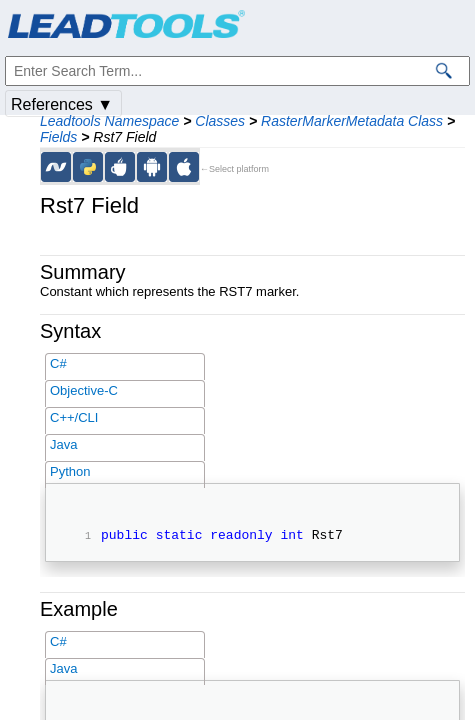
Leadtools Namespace (109, 121)
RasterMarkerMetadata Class (352, 121)
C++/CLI (74, 417)
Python (70, 471)
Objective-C (84, 390)
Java (63, 444)
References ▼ (62, 104)
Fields (58, 137)
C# (58, 363)
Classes (220, 121)
